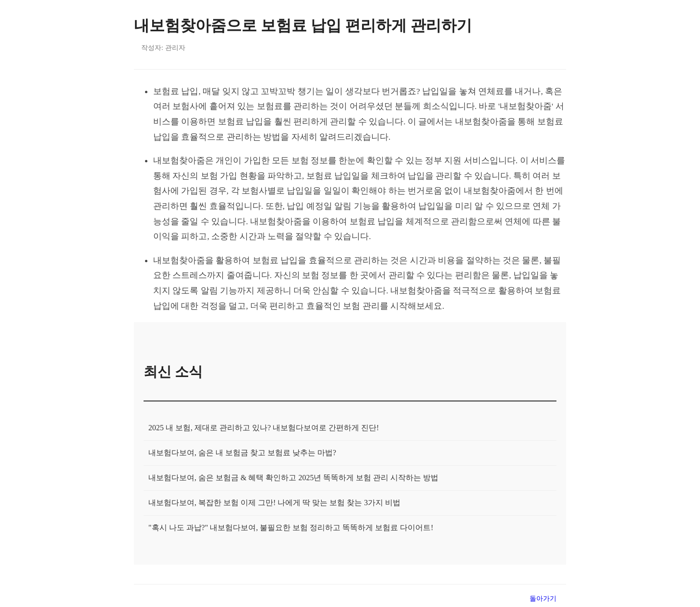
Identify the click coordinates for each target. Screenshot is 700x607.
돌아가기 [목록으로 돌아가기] (543, 598)
